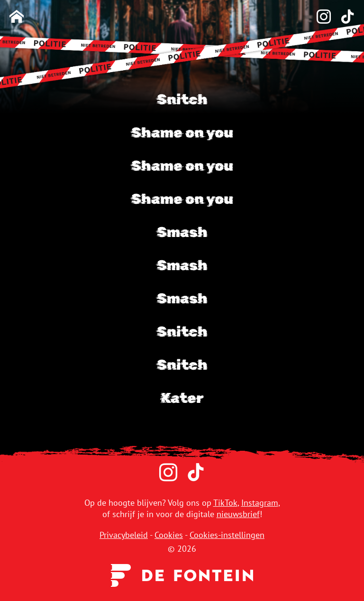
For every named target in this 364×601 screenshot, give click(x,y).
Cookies (169, 535)
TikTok (225, 503)
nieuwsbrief (238, 514)
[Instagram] (319, 17)
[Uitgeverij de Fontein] (182, 575)
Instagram (260, 503)
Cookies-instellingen (227, 535)
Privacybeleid (124, 535)
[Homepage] (17, 17)
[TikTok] (343, 17)
